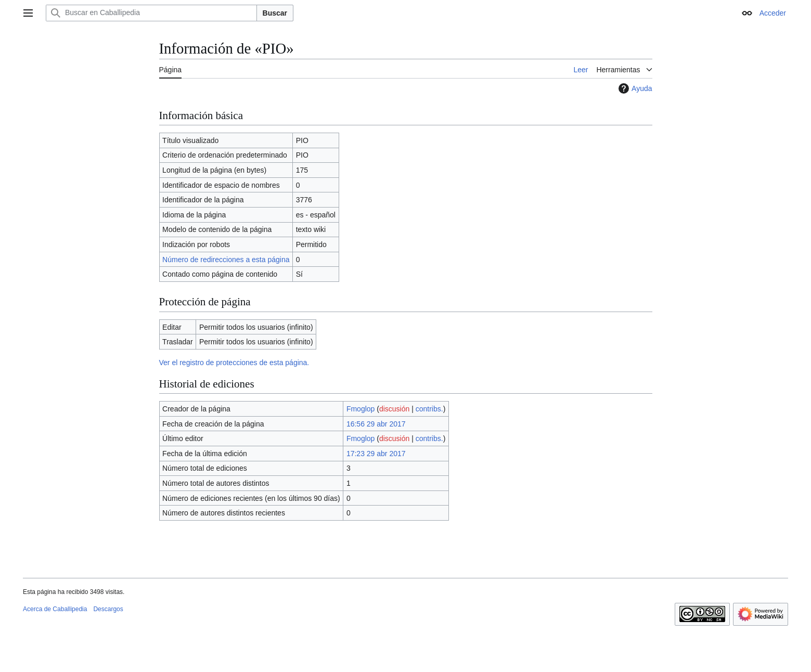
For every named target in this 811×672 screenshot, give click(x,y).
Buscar (275, 13)
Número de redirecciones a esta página (226, 260)
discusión (394, 409)
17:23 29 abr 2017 (376, 454)
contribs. (429, 409)
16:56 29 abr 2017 (376, 424)
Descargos (108, 609)
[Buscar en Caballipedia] (151, 13)
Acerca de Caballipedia (55, 609)
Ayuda (634, 88)
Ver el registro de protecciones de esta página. (234, 363)
